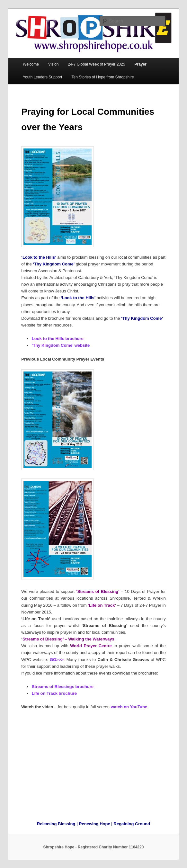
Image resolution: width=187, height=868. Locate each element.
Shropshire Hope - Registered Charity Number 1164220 (94, 847)
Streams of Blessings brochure (63, 687)
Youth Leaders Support (42, 77)
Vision (53, 64)
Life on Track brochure (54, 693)
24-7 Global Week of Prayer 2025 (97, 64)
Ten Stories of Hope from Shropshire (102, 77)
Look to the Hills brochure (58, 339)
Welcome (31, 64)
